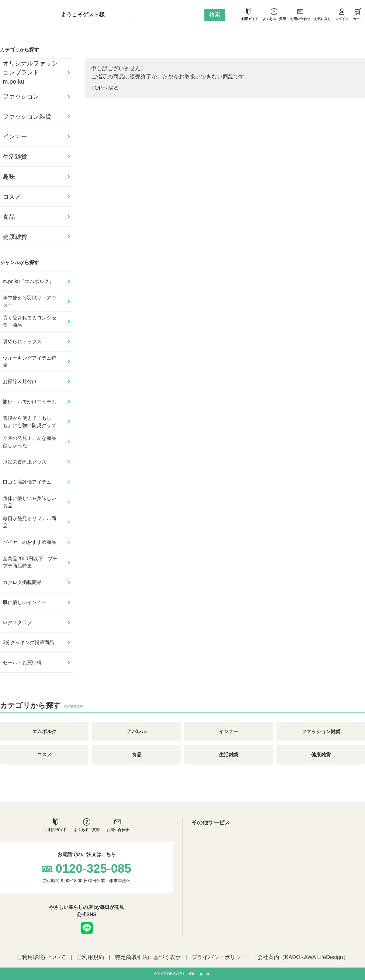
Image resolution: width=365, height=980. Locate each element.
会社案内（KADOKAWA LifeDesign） (303, 957)
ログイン (342, 14)
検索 (215, 15)
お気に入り (323, 14)
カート (358, 14)
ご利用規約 (90, 957)
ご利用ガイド (248, 14)
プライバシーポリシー (219, 957)
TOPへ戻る (105, 88)
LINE (87, 928)
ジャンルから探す (19, 262)
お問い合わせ (300, 14)
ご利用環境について (41, 957)
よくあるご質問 (274, 14)
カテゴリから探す (19, 50)
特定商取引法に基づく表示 (148, 957)
